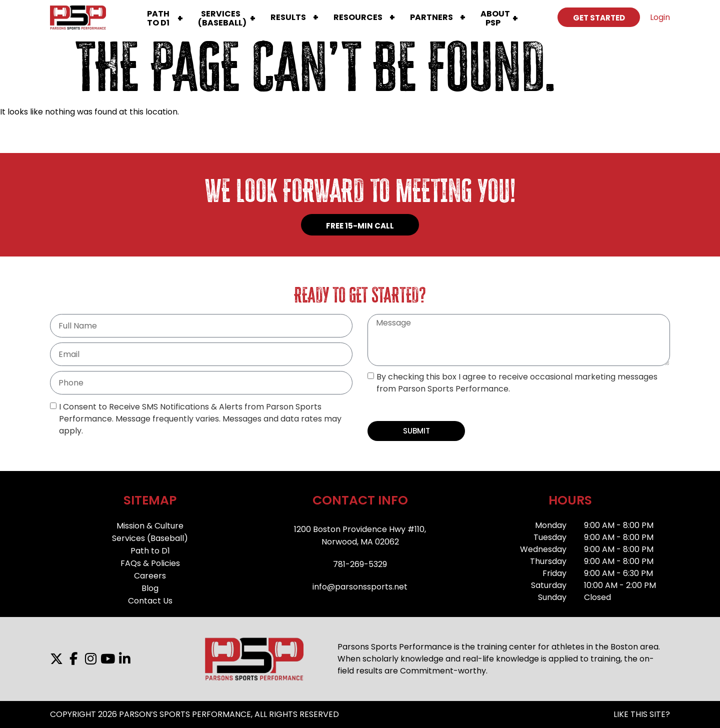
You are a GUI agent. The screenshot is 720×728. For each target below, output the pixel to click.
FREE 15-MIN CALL (360, 226)
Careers (150, 576)
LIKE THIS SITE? (642, 714)
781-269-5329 (360, 564)
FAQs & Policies (150, 563)
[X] (56, 659)
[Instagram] (90, 659)
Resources (358, 17)
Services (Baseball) (150, 538)
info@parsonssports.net (360, 587)
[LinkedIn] (124, 659)
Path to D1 (150, 551)
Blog (150, 588)
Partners (431, 17)
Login (660, 17)
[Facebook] (73, 659)
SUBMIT (416, 431)
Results (288, 17)
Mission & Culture (150, 526)
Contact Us (150, 601)
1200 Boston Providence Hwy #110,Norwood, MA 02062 (360, 535)
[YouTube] (107, 659)
